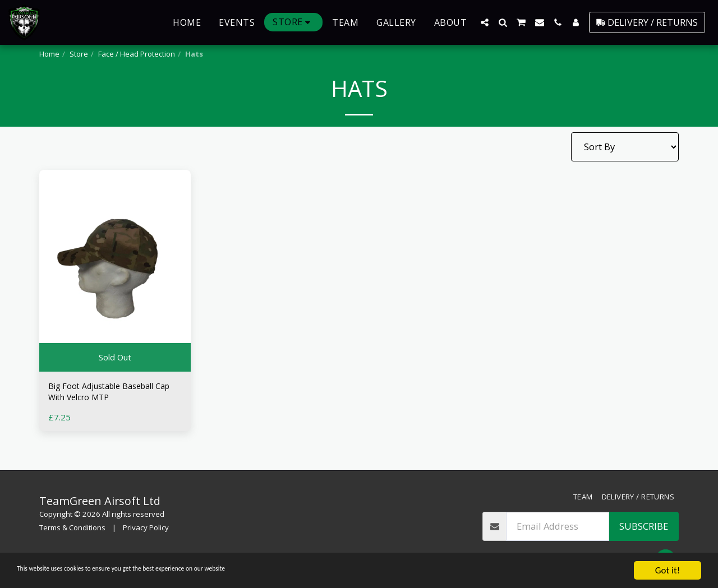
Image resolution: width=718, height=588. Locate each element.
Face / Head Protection (137, 54)
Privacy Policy (146, 527)
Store (79, 54)
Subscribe (644, 526)
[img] (115, 271)
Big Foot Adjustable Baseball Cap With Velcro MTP (111, 394)
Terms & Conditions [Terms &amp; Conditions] (72, 527)
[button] (485, 22)
